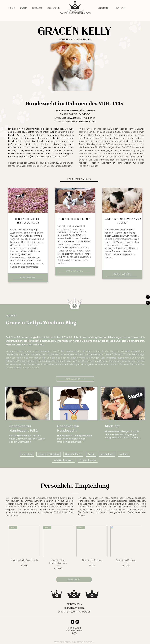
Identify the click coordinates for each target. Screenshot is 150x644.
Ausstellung (107, 454)
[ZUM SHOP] (74, 579)
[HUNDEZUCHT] (28, 278)
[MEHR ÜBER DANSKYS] (79, 179)
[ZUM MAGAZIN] (75, 379)
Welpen (124, 454)
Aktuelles (27, 454)
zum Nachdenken (64, 460)
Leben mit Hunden (49, 454)
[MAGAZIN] (103, 8)
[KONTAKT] (121, 8)
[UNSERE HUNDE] (75, 271)
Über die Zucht (73, 454)
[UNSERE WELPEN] (122, 274)
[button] (23, 8)
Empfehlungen (88, 460)
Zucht (91, 454)
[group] (75, 548)
